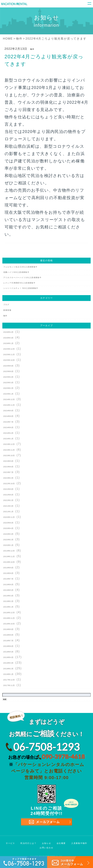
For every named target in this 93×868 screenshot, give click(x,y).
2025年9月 (8, 366)
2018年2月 (8, 669)
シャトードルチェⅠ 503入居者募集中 (21, 288)
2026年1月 (8, 343)
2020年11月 (9, 517)
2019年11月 (9, 557)
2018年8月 (8, 635)
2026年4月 (8, 332)
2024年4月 (8, 433)
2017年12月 (9, 680)
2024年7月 (8, 422)
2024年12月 (9, 399)
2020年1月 (8, 545)
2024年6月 (8, 427)
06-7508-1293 (46, 747)
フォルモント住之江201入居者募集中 (20, 267)
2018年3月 (8, 663)
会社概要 (61, 843)
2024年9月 (8, 411)
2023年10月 (9, 456)
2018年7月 (8, 641)
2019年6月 (8, 585)
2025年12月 (9, 349)
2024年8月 (8, 416)
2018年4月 (8, 657)
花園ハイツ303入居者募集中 (16, 272)
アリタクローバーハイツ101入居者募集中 (22, 278)
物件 (32, 49)
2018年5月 (8, 652)
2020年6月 (8, 523)
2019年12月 (9, 551)
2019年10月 (9, 562)
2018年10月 (9, 624)
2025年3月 (8, 383)
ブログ (6, 305)
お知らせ (46, 843)
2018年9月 (8, 629)
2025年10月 (9, 360)
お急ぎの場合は (46, 757)
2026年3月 (8, 338)
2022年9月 (8, 489)
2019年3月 (8, 596)
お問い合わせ (46, 848)
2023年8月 (8, 467)
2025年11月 (9, 355)
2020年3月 (8, 534)
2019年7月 (8, 579)
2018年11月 (9, 618)
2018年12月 (9, 613)
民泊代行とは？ (28, 843)
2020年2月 (8, 540)
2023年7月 (8, 472)
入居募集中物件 (79, 843)
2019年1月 (8, 607)
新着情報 (7, 310)
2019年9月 (8, 568)
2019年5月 (8, 590)
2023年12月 (9, 444)
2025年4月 (8, 377)
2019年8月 (8, 573)
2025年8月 (8, 371)
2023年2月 (8, 478)
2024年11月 (9, 405)
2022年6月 (8, 495)
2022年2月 (8, 500)
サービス (10, 843)
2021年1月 (8, 512)
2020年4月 (8, 528)
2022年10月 (9, 484)
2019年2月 (8, 601)
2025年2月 (8, 388)
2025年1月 (8, 394)
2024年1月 (8, 439)
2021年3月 (8, 506)
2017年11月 (9, 685)
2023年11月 (9, 450)
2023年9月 (8, 461)
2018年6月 (8, 646)
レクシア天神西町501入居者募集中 (19, 283)
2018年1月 (8, 674)
